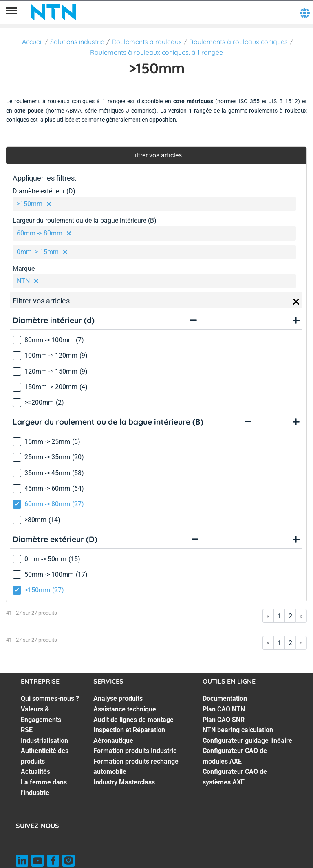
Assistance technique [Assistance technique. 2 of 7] (125, 709)
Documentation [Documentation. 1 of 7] (225, 699)
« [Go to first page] (268, 616)
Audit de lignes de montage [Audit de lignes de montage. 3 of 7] (133, 720)
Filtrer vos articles (156, 155)
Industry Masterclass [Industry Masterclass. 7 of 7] (124, 782)
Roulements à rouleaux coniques (238, 42)
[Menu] (11, 12)
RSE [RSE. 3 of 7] (27, 730)
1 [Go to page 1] (279, 616)
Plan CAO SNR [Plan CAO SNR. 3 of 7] (224, 720)
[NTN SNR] (53, 12)
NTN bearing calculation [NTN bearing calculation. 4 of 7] (238, 730)
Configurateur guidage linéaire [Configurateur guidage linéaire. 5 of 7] (247, 741)
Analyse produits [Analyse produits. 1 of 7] (118, 699)
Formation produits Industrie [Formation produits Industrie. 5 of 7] (135, 751)
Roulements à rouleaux (147, 42)
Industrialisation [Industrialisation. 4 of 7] (44, 741)
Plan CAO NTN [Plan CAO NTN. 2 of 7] (224, 709)
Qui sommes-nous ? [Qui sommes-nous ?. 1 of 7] (50, 699)
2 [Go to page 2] (290, 616)
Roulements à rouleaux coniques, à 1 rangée (156, 52)
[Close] (296, 302)
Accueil (32, 42)
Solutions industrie (77, 42)
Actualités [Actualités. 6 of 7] (35, 772)
